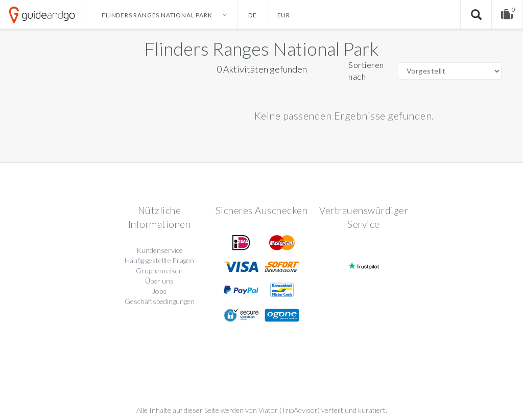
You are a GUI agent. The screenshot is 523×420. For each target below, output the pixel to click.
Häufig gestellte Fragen (159, 260)
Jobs (159, 291)
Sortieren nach (366, 71)
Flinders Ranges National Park (261, 49)
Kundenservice (160, 250)
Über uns (159, 281)
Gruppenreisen (159, 271)
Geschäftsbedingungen (160, 301)
